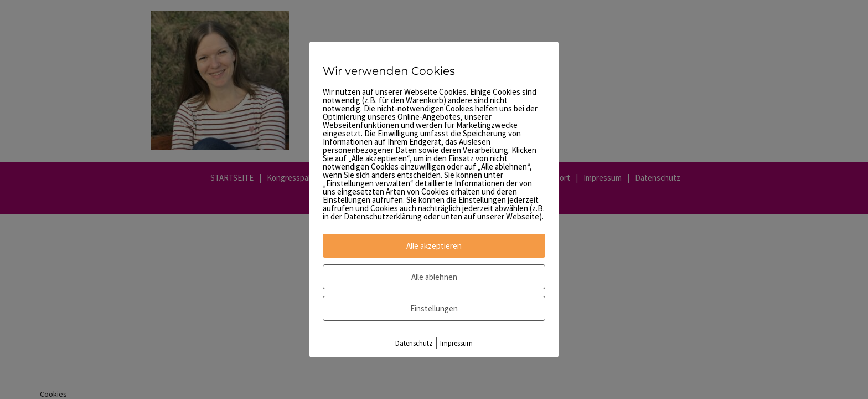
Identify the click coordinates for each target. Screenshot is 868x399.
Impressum (456, 343)
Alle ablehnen (434, 277)
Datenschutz (414, 343)
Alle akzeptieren (434, 246)
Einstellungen (434, 308)
